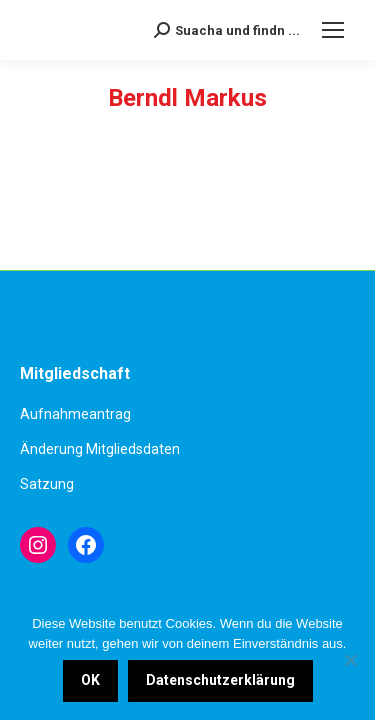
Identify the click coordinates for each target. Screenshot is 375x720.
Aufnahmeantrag (75, 414)
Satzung (47, 484)
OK (90, 680)
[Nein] (350, 660)
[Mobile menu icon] (333, 30)
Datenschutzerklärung (220, 680)
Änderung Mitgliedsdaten (100, 449)
